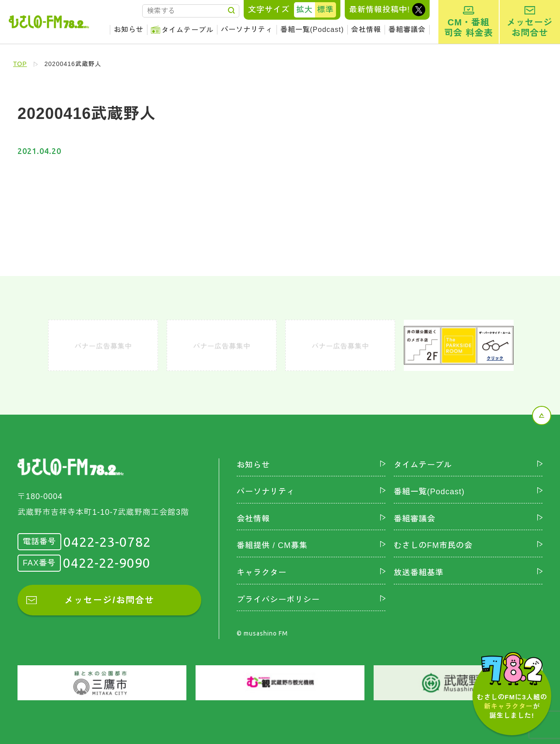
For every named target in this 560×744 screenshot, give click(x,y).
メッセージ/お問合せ (109, 600)
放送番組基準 (419, 573)
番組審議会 (407, 30)
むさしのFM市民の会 (433, 545)
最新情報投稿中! (380, 10)
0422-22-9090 (107, 563)
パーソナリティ (247, 30)
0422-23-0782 (107, 542)
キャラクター (262, 573)
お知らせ (129, 30)
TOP (20, 64)
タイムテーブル (187, 30)
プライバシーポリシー (278, 600)
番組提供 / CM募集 (272, 545)
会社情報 (366, 30)
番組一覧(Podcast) (312, 30)
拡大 (304, 10)
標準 (325, 10)
